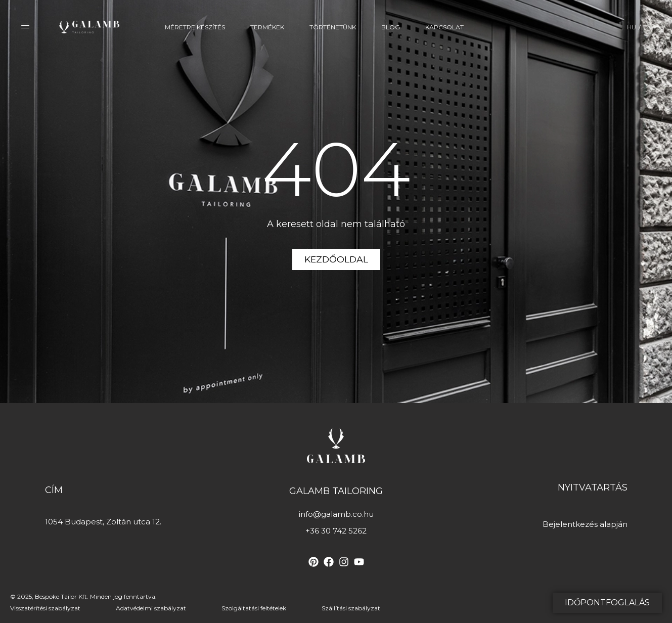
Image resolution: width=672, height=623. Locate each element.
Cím (54, 490)
